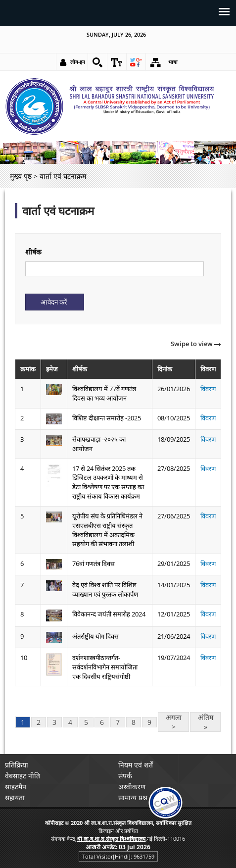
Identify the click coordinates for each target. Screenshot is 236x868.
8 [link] (134, 722)
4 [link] (70, 722)
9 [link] (149, 722)
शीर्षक (33, 252)
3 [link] (54, 722)
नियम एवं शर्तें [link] (136, 765)
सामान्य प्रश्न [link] (133, 797)
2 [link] (39, 722)
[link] (97, 62)
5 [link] (86, 722)
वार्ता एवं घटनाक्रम (58, 211)
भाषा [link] (173, 62)
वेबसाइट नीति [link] (23, 776)
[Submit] (55, 302)
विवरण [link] (208, 389)
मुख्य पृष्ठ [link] (21, 176)
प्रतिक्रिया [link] (17, 765)
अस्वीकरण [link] (132, 787)
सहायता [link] (15, 797)
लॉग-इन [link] (78, 62)
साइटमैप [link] (16, 787)
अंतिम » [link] (206, 722)
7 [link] (118, 722)
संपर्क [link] (125, 776)
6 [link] (102, 722)
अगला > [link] (174, 722)
